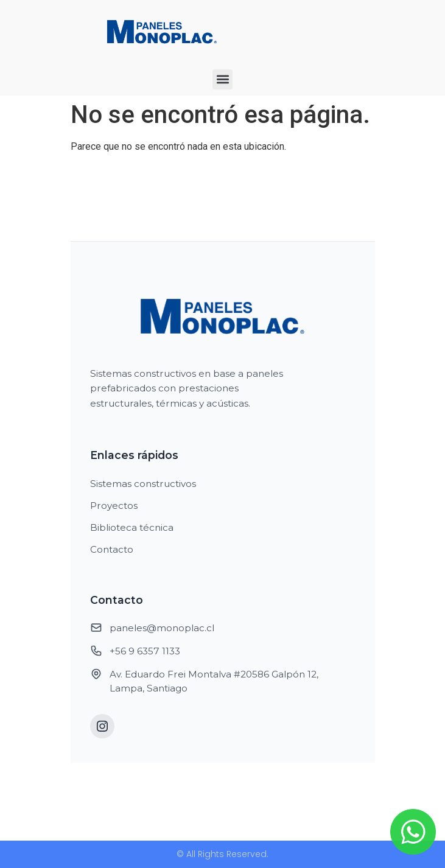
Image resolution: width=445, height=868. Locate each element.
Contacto (112, 549)
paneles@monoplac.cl (162, 628)
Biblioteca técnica (132, 527)
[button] (222, 79)
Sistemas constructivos (143, 484)
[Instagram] (102, 726)
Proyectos (114, 506)
